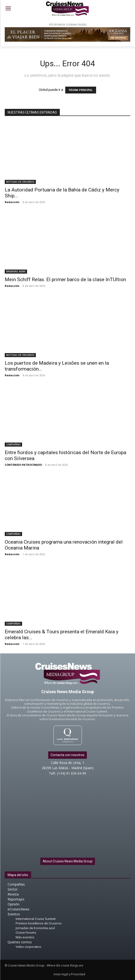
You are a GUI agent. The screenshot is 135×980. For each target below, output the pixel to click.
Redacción (12, 202)
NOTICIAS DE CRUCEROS (20, 182)
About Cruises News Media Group (68, 861)
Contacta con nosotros (67, 755)
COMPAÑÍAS (13, 444)
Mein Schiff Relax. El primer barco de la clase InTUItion (65, 279)
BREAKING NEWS (16, 271)
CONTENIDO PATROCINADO (23, 465)
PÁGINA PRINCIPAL (81, 90)
